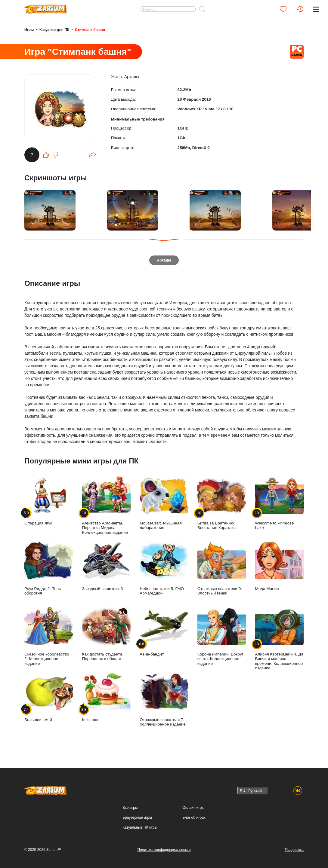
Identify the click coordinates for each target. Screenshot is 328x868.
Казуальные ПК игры (140, 827)
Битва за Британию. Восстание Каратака (222, 505)
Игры (29, 29)
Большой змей (49, 699)
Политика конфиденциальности (164, 850)
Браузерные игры (137, 818)
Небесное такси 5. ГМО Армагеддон (164, 570)
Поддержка (294, 850)
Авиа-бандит (164, 634)
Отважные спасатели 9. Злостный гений (222, 570)
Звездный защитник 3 (107, 568)
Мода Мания (279, 568)
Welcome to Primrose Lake (279, 505)
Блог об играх (194, 818)
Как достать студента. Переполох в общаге (107, 636)
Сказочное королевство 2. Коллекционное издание (49, 638)
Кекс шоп (107, 699)
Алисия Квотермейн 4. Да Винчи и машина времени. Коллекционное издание (279, 641)
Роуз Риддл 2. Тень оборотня (49, 570)
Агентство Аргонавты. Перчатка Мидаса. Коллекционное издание (107, 507)
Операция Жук (49, 503)
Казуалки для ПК (54, 29)
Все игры (130, 808)
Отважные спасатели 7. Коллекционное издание (164, 701)
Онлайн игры (193, 808)
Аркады (132, 79)
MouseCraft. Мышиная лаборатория (164, 505)
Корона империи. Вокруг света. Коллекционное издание (222, 638)
